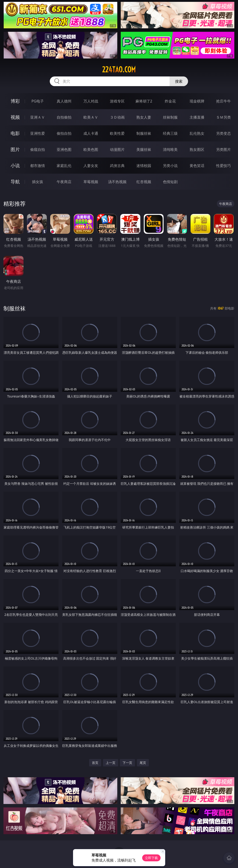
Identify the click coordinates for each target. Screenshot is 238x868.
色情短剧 (170, 182)
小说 (15, 165)
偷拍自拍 (64, 133)
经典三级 (170, 133)
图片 (15, 149)
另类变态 (223, 133)
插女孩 (38, 182)
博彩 (15, 101)
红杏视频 (144, 182)
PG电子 (38, 101)
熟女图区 (197, 149)
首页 (95, 763)
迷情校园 (144, 166)
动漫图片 (117, 149)
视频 (15, 117)
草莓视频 (91, 182)
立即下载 (151, 858)
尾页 (143, 763)
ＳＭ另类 (223, 117)
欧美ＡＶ (91, 117)
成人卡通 (91, 133)
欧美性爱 (117, 133)
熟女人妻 (144, 117)
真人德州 (64, 101)
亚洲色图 (64, 149)
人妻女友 (91, 166)
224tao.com (119, 70)
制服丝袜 (144, 133)
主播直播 (197, 117)
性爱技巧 (223, 166)
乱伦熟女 (197, 133)
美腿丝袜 (144, 149)
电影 (15, 133)
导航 (15, 182)
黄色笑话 (197, 166)
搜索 (179, 81)
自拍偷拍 (64, 117)
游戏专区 (117, 101)
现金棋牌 (197, 101)
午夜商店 (64, 182)
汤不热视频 (117, 182)
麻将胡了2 (144, 101)
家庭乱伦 (64, 166)
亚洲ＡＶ (38, 117)
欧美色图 (91, 149)
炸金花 (170, 101)
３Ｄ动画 (117, 117)
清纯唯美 (170, 149)
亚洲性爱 (38, 133)
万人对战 (91, 101)
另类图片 (223, 149)
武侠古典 (117, 166)
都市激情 (38, 166)
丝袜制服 (170, 117)
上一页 (111, 763)
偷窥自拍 (38, 149)
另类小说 (170, 166)
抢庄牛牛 (223, 101)
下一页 (127, 763)
